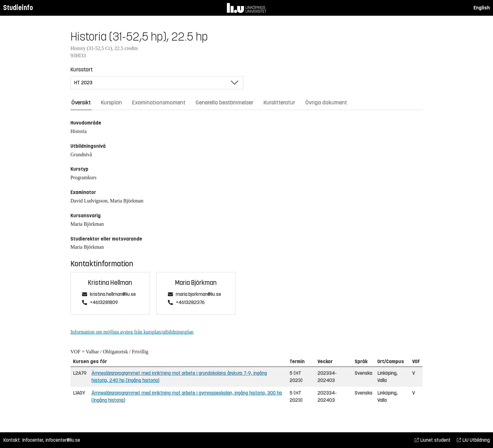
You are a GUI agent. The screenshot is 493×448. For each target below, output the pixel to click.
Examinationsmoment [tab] (159, 102)
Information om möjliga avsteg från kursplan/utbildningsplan (132, 332)
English (482, 8)
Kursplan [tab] (111, 102)
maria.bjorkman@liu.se (198, 294)
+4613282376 (190, 303)
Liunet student (433, 440)
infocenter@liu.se (63, 440)
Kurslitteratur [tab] (279, 102)
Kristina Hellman (110, 283)
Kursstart (82, 69)
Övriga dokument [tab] (326, 102)
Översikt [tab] (81, 102)
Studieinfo (18, 8)
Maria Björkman (196, 283)
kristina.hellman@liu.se (113, 294)
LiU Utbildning (473, 440)
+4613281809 (104, 303)
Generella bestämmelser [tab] (224, 102)
